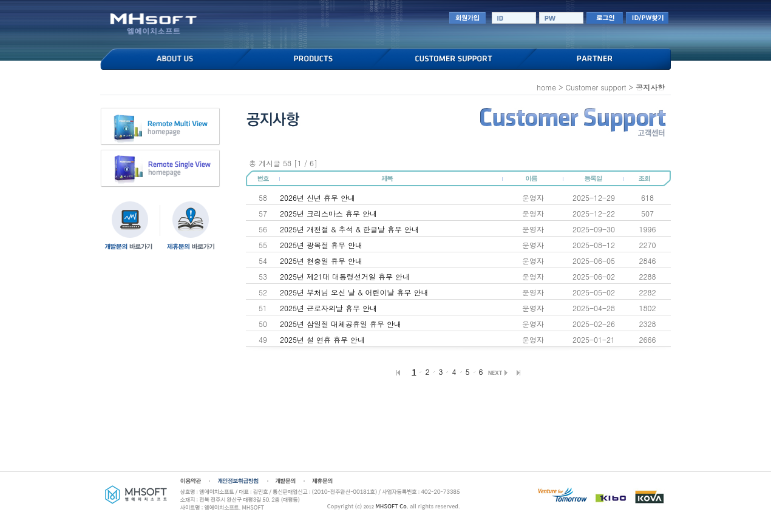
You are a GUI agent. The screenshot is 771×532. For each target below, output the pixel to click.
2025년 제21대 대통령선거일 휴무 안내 (345, 276)
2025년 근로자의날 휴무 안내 (328, 308)
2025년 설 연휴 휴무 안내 (322, 339)
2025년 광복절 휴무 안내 (321, 245)
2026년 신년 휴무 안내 (318, 197)
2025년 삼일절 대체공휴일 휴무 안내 (341, 324)
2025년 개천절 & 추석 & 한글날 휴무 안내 (349, 229)
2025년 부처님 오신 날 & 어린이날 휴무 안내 (354, 292)
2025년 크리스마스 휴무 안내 (328, 213)
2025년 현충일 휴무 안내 (321, 261)
